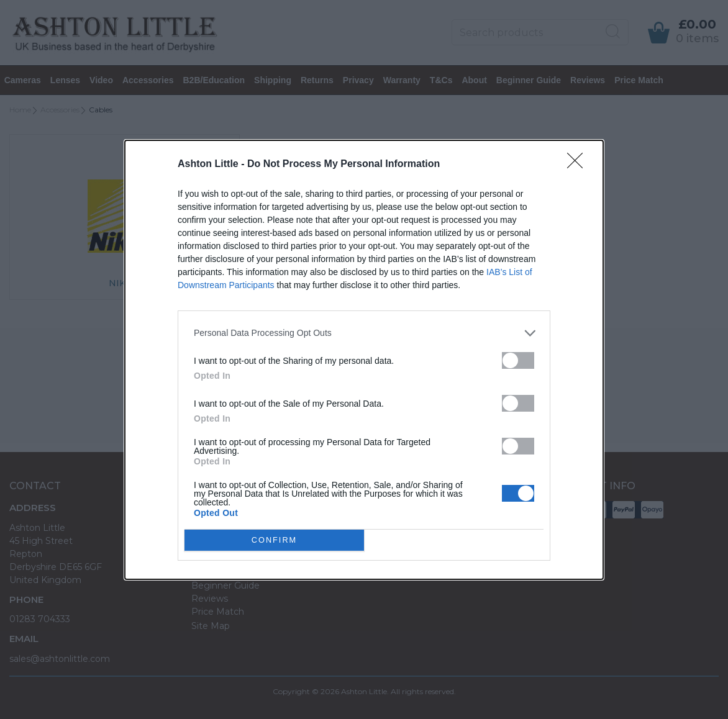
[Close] (579, 165)
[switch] (518, 360)
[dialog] (364, 360)
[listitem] (364, 333)
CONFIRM (274, 540)
